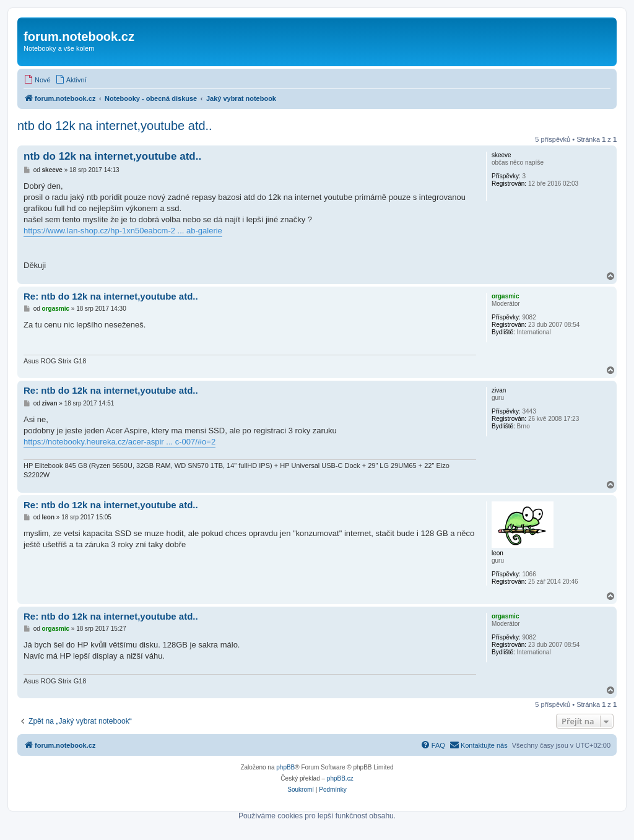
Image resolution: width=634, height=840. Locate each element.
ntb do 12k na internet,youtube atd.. (115, 126)
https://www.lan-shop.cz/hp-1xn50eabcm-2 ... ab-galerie (123, 231)
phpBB (285, 767)
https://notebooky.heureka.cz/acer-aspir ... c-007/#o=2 (119, 442)
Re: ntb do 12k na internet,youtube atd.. (111, 296)
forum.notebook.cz (79, 37)
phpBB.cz (340, 778)
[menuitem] (37, 80)
